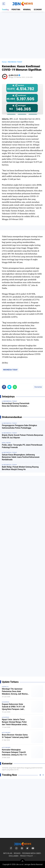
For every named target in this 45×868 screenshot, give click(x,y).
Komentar (38, 387)
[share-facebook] (4, 387)
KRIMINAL (27, 10)
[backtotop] (23, 862)
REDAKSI (17, 853)
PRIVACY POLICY (26, 856)
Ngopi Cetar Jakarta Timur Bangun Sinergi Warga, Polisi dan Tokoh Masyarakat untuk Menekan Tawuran (14, 722)
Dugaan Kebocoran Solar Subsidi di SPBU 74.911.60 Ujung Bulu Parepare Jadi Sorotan (13, 707)
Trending (5, 10)
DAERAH (6, 702)
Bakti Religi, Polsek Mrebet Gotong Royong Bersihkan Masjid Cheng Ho (20, 468)
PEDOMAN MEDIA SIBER (31, 853)
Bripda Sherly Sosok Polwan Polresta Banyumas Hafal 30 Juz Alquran (22, 436)
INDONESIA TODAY (10, 370)
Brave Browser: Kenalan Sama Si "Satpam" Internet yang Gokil (15, 736)
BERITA (6, 687)
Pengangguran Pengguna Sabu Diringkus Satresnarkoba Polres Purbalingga (19, 427)
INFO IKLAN (8, 853)
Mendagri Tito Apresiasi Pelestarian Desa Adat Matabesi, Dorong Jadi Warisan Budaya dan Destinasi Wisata (15, 691)
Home (4, 62)
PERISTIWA (16, 10)
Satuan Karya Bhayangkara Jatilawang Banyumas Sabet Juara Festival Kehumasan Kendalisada (21, 457)
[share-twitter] (9, 387)
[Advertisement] (22, 35)
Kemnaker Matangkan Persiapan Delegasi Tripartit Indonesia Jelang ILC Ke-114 (14, 752)
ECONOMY (38, 10)
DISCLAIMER (14, 856)
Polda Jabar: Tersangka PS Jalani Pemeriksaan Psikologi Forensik (22, 446)
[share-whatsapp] (15, 387)
